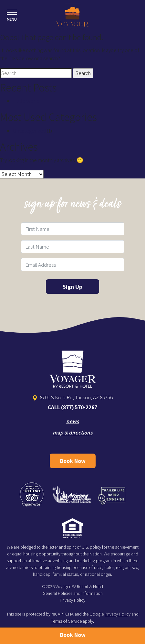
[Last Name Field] (73, 247)
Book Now (73, 461)
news (72, 421)
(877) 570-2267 (79, 407)
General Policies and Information (73, 593)
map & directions (72, 433)
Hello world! (27, 101)
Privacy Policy (72, 600)
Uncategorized (29, 131)
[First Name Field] (73, 229)
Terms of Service (66, 621)
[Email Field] (73, 264)
